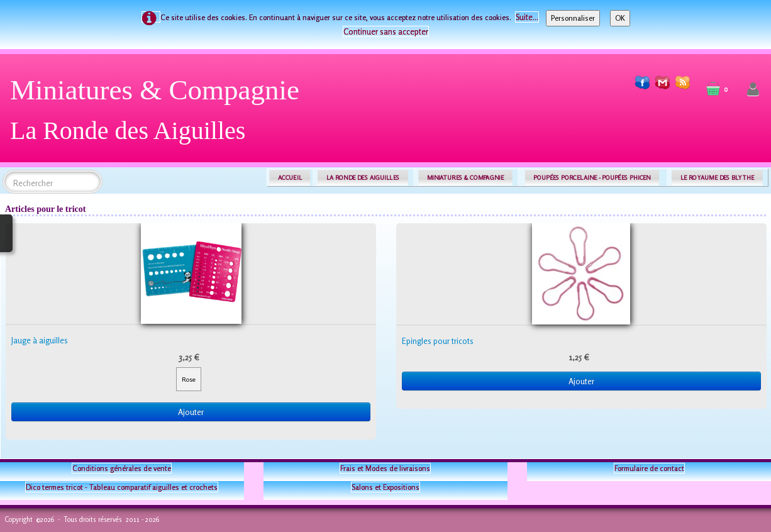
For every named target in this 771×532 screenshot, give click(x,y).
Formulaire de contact (649, 468)
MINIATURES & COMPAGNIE (465, 178)
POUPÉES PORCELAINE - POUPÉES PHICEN (592, 178)
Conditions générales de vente (122, 468)
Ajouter (191, 412)
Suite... (527, 17)
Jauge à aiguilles (40, 340)
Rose (189, 379)
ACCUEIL (290, 178)
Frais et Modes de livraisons (385, 468)
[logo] (159, 115)
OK (620, 18)
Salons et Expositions (385, 487)
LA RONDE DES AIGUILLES (363, 178)
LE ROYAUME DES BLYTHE (718, 178)
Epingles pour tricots (438, 341)
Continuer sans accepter (386, 31)
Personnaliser (573, 18)
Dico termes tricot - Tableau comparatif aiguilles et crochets (122, 487)
